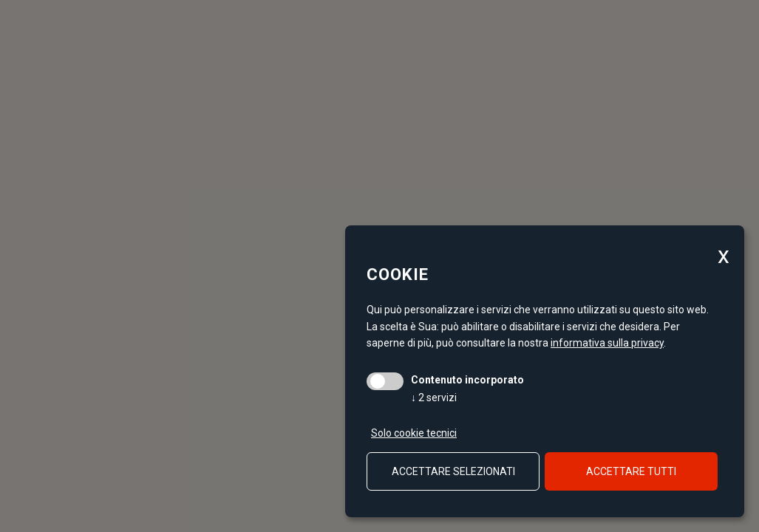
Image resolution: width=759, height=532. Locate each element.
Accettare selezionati (453, 471)
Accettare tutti (631, 471)
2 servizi (434, 398)
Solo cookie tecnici (414, 433)
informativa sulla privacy (607, 343)
